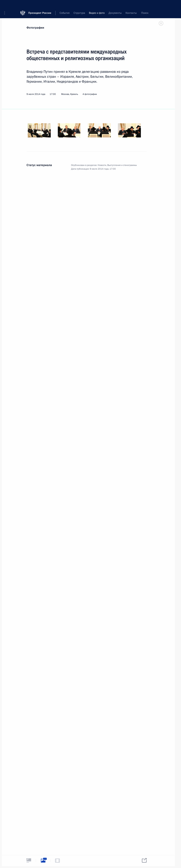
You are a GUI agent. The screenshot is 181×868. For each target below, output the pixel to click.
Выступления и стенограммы (122, 165)
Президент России (40, 5)
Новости (102, 165)
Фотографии (35, 28)
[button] (6, 5)
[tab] (29, 860)
